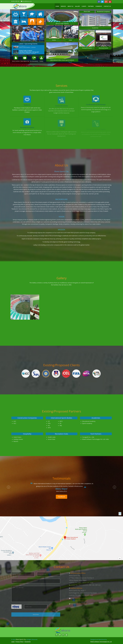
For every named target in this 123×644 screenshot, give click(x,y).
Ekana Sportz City (25, 61)
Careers (41, 61)
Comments (99, 6)
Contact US (107, 6)
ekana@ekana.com (27, 1)
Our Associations (34, 61)
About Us (70, 6)
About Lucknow (16, 61)
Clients (84, 6)
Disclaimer (28, 642)
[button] (9, 487)
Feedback (62, 497)
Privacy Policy (20, 642)
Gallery (77, 6)
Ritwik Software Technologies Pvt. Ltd (101, 642)
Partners (91, 6)
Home (57, 6)
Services (63, 6)
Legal (13, 642)
